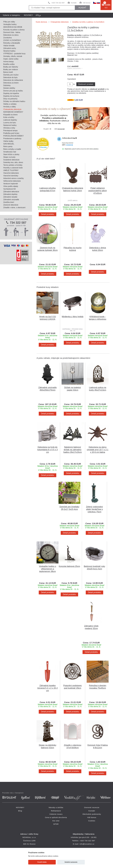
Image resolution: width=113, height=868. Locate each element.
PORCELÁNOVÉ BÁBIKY (13, 136)
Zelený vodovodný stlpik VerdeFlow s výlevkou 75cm (94, 509)
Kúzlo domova (41, 22)
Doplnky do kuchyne (11, 96)
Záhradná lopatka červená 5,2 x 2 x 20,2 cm (48, 688)
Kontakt (74, 3)
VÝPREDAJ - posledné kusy (14, 54)
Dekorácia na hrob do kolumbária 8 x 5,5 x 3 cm (48, 450)
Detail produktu (47, 214)
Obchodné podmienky (92, 814)
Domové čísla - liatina (12, 32)
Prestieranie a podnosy (12, 139)
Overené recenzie (92, 807)
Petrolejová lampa (10, 131)
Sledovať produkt (86, 84)
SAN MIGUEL (9, 144)
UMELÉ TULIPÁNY (11, 170)
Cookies (92, 821)
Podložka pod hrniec (11, 133)
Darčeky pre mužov (11, 75)
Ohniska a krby (9, 128)
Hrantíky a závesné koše (13, 168)
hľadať (82, 8)
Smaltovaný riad (10, 152)
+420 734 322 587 (58, 3)
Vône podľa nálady (11, 186)
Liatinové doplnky (10, 120)
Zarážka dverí (9, 202)
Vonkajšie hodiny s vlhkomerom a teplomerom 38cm (48, 569)
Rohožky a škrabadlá (12, 43)
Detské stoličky (9, 88)
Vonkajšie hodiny (10, 24)
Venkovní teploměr (11, 184)
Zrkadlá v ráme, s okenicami (14, 208)
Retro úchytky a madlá (12, 149)
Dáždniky (7, 85)
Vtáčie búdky (8, 141)
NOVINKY (28, 15)
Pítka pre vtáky (9, 22)
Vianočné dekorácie (11, 173)
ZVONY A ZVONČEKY (12, 40)
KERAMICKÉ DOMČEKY (13, 112)
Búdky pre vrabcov (11, 70)
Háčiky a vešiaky (10, 104)
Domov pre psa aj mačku (13, 91)
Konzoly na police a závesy (14, 30)
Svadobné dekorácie (11, 160)
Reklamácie (56, 811)
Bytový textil (8, 72)
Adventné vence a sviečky (14, 178)
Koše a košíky (9, 117)
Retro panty (8, 146)
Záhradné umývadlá (11, 200)
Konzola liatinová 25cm (69, 566)
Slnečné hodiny (9, 51)
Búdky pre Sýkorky (11, 67)
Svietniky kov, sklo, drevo (13, 162)
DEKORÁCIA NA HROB (13, 27)
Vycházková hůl (9, 189)
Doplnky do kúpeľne (11, 93)
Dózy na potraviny (10, 99)
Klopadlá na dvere (10, 115)
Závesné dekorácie (11, 205)
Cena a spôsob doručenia (56, 817)
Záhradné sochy (10, 48)
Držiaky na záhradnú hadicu (14, 101)
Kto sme (56, 821)
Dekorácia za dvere (11, 83)
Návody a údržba (56, 807)
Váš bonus (87, 3)
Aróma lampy (8, 62)
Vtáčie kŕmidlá (9, 46)
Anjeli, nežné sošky (11, 59)
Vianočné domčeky (11, 176)
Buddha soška (9, 64)
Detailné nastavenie (71, 862)
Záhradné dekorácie (11, 192)
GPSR (56, 824)
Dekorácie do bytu (10, 77)
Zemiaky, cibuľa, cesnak (13, 56)
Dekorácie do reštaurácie (13, 80)
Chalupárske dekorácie (12, 109)
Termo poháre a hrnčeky (13, 165)
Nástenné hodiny (10, 125)
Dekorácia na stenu (11, 35)
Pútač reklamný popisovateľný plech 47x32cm (98, 191)
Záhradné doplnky (10, 194)
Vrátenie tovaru (56, 814)
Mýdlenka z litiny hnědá (73, 317)
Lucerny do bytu (10, 123)
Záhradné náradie (10, 197)
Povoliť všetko (42, 862)
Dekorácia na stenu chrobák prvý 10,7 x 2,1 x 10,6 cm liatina (98, 450)
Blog (20, 811)
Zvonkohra (8, 38)
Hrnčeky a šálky (10, 107)
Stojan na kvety (9, 157)
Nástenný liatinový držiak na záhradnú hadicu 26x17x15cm (73, 450)
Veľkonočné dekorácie (12, 181)
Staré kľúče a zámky (11, 154)
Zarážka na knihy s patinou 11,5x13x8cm (88, 22)
